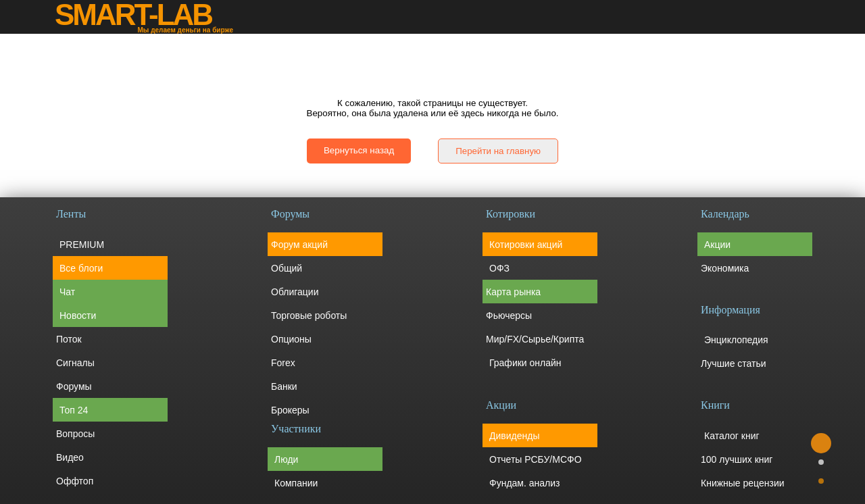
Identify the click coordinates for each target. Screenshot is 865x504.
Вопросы (75, 434)
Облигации (295, 292)
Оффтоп (75, 481)
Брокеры (290, 410)
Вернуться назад (359, 150)
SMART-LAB (133, 15)
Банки (284, 386)
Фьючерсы (509, 316)
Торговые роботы (309, 316)
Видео (70, 457)
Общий (287, 268)
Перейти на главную (498, 151)
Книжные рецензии (743, 483)
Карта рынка (513, 292)
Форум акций (299, 245)
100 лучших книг (737, 459)
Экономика (725, 268)
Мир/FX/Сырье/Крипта (535, 339)
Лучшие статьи (734, 363)
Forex (283, 363)
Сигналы (75, 363)
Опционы (291, 339)
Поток (69, 339)
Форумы (74, 386)
